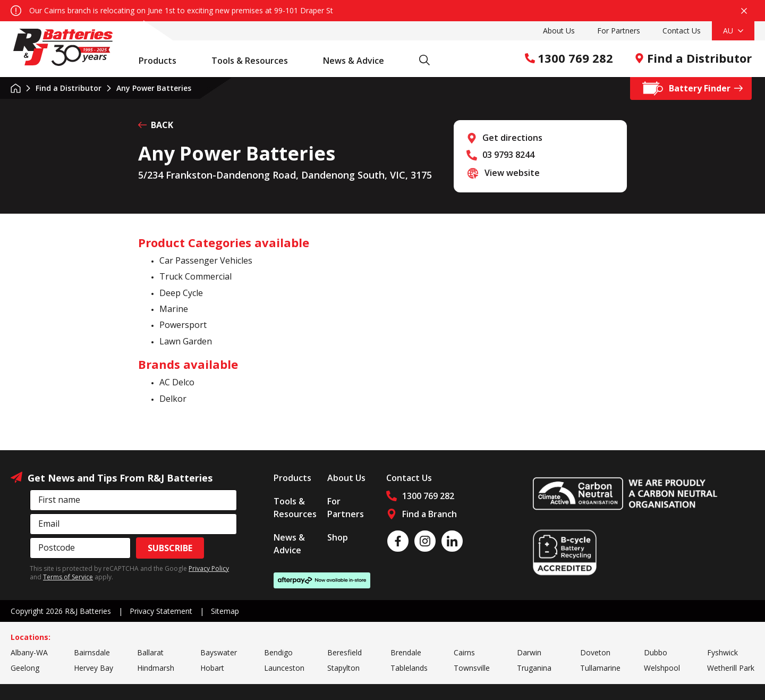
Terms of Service (68, 577)
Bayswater (219, 652)
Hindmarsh (156, 668)
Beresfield (345, 652)
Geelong (25, 668)
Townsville (472, 668)
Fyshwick (722, 652)
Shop (338, 537)
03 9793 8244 (508, 155)
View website (512, 173)
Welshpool (662, 668)
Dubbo (656, 652)
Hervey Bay (93, 668)
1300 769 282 (569, 58)
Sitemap (225, 611)
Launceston (284, 668)
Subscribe (170, 548)
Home (16, 88)
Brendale (406, 652)
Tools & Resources (255, 61)
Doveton (595, 652)
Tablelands (409, 668)
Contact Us (682, 31)
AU (733, 31)
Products (163, 61)
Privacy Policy (209, 568)
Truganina (534, 668)
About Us (559, 31)
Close (744, 11)
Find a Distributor (693, 58)
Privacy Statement (161, 611)
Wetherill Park (731, 668)
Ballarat (150, 652)
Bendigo (278, 652)
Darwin (529, 652)
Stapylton (343, 668)
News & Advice (359, 61)
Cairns (464, 652)
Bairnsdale (92, 652)
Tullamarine (600, 668)
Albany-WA (29, 652)
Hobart (212, 668)
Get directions (512, 138)
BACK (156, 125)
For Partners (619, 31)
